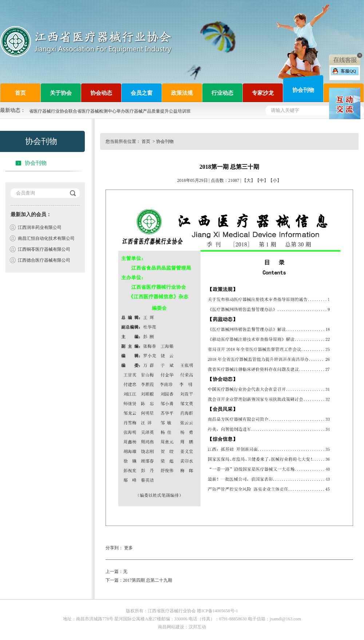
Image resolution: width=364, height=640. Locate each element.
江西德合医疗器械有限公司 (44, 260)
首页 (147, 141)
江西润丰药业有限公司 (40, 227)
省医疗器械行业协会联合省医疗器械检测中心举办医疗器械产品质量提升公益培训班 (110, 111)
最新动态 (10, 110)
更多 (128, 548)
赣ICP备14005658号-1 (217, 611)
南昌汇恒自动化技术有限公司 (46, 238)
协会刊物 (36, 163)
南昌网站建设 (171, 627)
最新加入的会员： (31, 214)
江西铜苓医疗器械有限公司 (44, 249)
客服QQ (348, 71)
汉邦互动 (197, 627)
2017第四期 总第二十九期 (148, 580)
